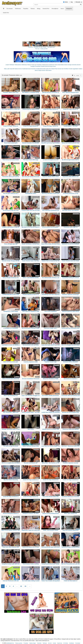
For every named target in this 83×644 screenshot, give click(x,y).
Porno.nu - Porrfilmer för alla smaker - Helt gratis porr (41, 47)
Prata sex (34, 65)
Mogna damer (42, 70)
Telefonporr (52, 65)
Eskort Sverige (68, 65)
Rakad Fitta (54, 69)
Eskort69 (12, 69)
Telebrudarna (18, 65)
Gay (72, 2)
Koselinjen (39, 65)
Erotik (44, 69)
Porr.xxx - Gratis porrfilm (42, 49)
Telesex (29, 65)
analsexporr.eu (10, 643)
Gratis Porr (48, 69)
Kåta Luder (7, 69)
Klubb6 (43, 66)
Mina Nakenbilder (59, 65)
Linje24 (7, 65)
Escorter (33, 69)
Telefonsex (24, 65)
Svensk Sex (60, 69)
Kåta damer (49, 70)
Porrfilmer (66, 69)
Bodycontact (53, 66)
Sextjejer (33, 66)
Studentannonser (27, 69)
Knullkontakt (39, 69)
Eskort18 (47, 66)
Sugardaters (75, 69)
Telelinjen (12, 65)
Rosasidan (38, 66)
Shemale (78, 2)
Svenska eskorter (76, 65)
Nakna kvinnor (18, 69)
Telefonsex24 (45, 65)
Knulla (71, 69)
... (17, 586)
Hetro (66, 2)
